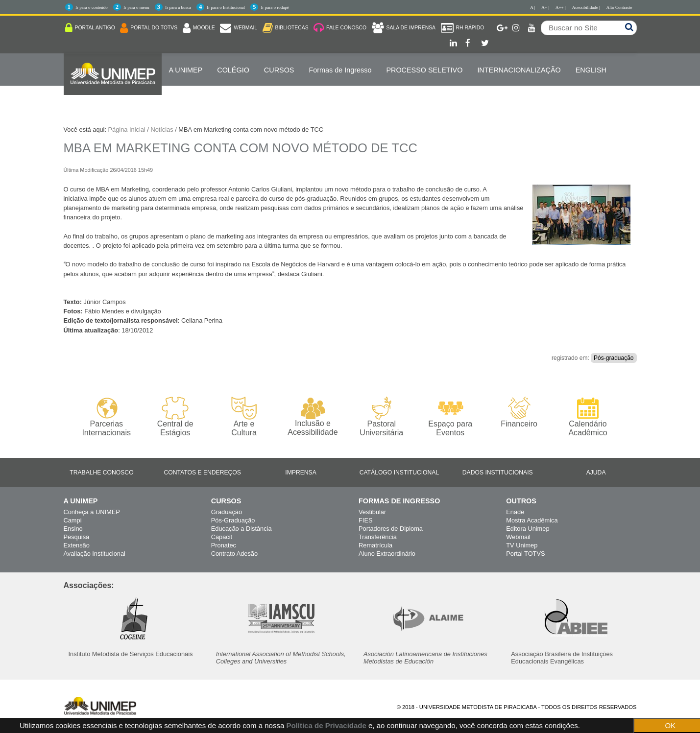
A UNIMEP (186, 70)
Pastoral (381, 417)
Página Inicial (127, 130)
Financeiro (519, 412)
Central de (175, 417)
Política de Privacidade (326, 725)
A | (532, 7)
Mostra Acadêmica (532, 520)
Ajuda (596, 473)
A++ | (561, 7)
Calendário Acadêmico (588, 417)
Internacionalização (519, 70)
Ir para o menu (136, 7)
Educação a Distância (241, 529)
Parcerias (107, 417)
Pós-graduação (614, 358)
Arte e (244, 417)
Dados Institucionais (498, 473)
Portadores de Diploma (391, 529)
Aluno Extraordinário (387, 554)
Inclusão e (313, 417)
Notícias (162, 130)
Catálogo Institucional (399, 473)
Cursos (279, 70)
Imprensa (301, 473)
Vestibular (372, 512)
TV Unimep (522, 545)
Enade (515, 512)
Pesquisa (77, 537)
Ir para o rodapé (275, 7)
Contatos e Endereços (203, 473)
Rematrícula (375, 545)
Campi (73, 520)
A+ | (545, 7)
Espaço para (450, 417)
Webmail (518, 537)
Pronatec (224, 545)
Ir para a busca (178, 7)
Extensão (77, 545)
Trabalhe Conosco (101, 473)
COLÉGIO (233, 70)
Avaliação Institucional (95, 554)
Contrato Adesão (234, 554)
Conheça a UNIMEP (92, 512)
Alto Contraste (619, 7)
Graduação (227, 512)
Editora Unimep (528, 529)
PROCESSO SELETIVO (424, 70)
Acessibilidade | (586, 7)
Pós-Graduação (233, 520)
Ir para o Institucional (226, 7)
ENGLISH (591, 70)
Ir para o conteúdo (92, 7)
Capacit (222, 537)
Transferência (378, 537)
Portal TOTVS (525, 554)
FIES (365, 520)
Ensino (73, 529)
